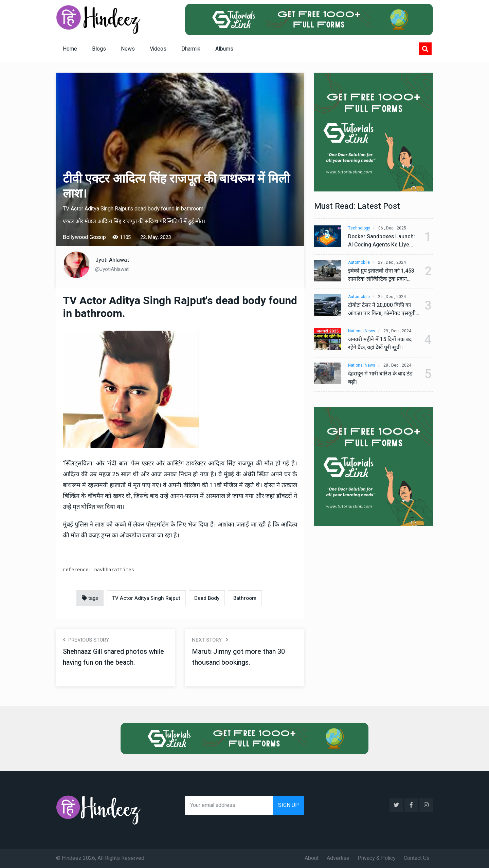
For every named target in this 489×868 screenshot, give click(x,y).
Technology (359, 228)
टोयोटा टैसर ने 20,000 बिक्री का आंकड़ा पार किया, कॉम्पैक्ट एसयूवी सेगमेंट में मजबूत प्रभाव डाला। (382, 310)
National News (362, 331)
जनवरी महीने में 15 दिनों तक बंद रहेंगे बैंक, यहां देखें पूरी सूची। (380, 344)
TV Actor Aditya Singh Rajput (146, 598)
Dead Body (207, 598)
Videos (158, 49)
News (128, 49)
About (312, 858)
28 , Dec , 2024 (397, 365)
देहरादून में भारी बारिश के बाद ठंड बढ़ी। (381, 378)
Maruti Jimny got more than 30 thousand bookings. (239, 657)
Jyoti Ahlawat (112, 260)
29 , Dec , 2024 (392, 263)
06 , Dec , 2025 (392, 228)
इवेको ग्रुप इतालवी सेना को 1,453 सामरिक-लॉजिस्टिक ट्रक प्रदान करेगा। (381, 275)
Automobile (359, 263)
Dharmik (191, 49)
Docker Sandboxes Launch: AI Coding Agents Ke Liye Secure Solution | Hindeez (382, 241)
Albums (224, 49)
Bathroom (245, 598)
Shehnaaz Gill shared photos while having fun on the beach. (115, 657)
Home (70, 49)
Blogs (99, 49)
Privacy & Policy (377, 858)
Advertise (338, 858)
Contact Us (417, 858)
